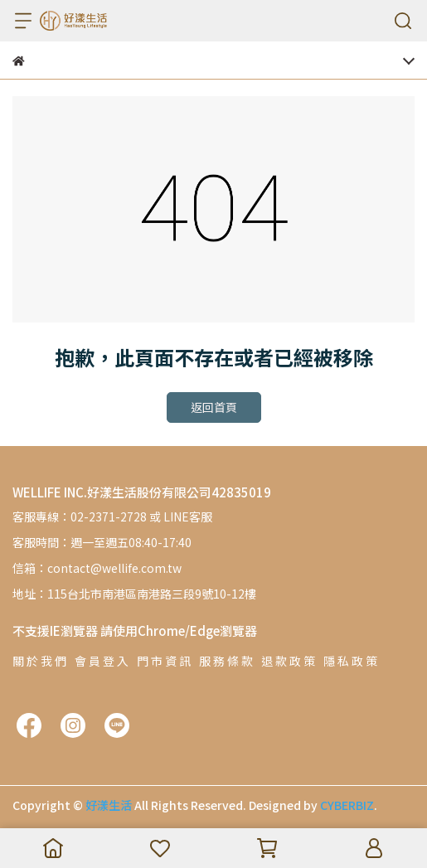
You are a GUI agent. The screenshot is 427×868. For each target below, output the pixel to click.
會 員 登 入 (102, 661)
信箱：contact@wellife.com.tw (97, 568)
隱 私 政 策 (350, 661)
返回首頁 (214, 407)
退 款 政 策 (288, 661)
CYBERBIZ (347, 805)
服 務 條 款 (226, 661)
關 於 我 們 (39, 661)
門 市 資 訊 (164, 661)
